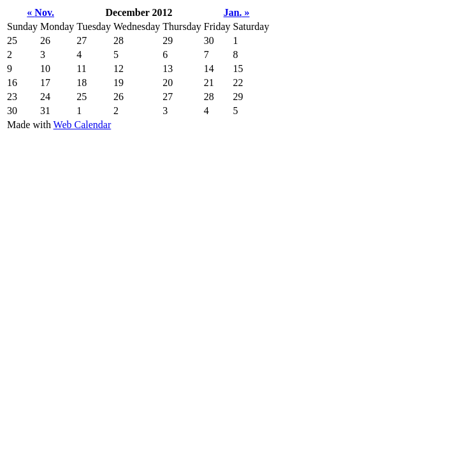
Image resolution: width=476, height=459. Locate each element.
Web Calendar (83, 125)
